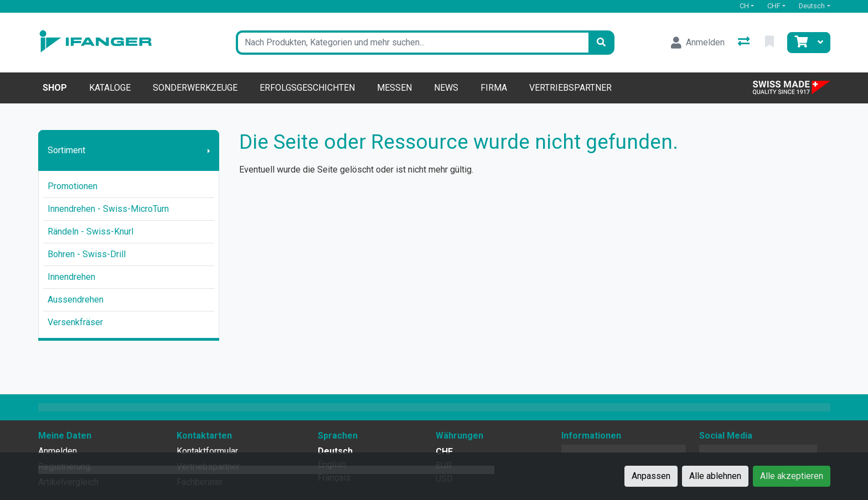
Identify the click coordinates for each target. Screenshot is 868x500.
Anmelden (58, 451)
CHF (774, 6)
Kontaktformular (207, 451)
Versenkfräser (75, 322)
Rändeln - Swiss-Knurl (91, 231)
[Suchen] (601, 43)
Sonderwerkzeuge (195, 88)
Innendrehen (71, 277)
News (446, 88)
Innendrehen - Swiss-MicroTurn (108, 209)
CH (744, 6)
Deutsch (812, 6)
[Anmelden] (698, 43)
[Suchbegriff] (412, 43)
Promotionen (73, 186)
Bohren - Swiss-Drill (87, 254)
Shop (55, 88)
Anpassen (651, 476)
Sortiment (66, 150)
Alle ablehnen (715, 476)
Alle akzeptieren (792, 476)
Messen (394, 88)
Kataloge (110, 88)
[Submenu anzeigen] (209, 150)
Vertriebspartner (570, 88)
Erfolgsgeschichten (307, 88)
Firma (494, 88)
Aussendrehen (76, 300)
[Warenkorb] (800, 43)
